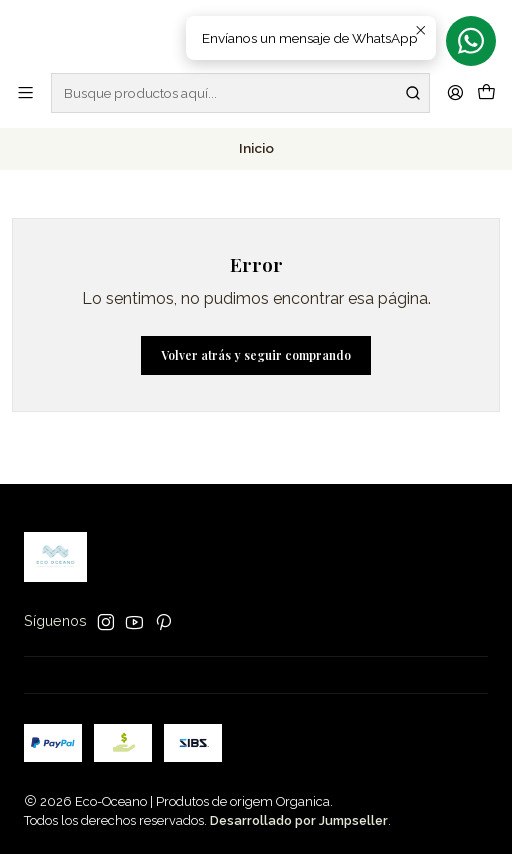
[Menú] (25, 92)
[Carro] (486, 93)
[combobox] (240, 93)
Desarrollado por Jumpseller (299, 820)
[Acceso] (455, 92)
